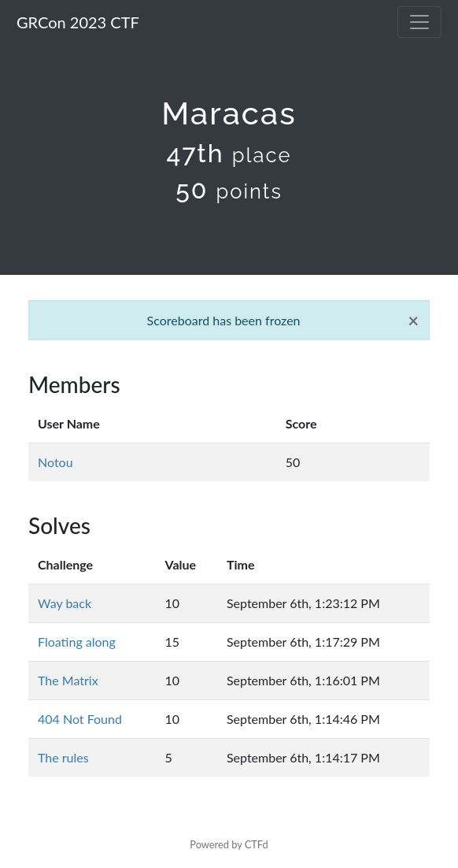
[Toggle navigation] (419, 22)
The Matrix (68, 680)
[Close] (413, 321)
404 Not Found (80, 719)
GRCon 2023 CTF (78, 22)
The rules (63, 757)
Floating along (77, 642)
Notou (55, 462)
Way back (65, 603)
